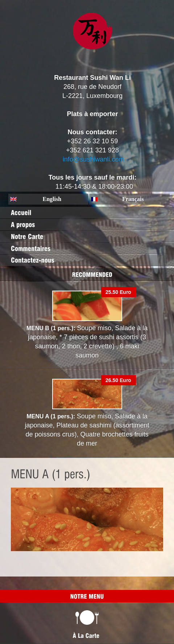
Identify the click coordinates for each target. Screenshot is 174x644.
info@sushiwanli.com (93, 159)
